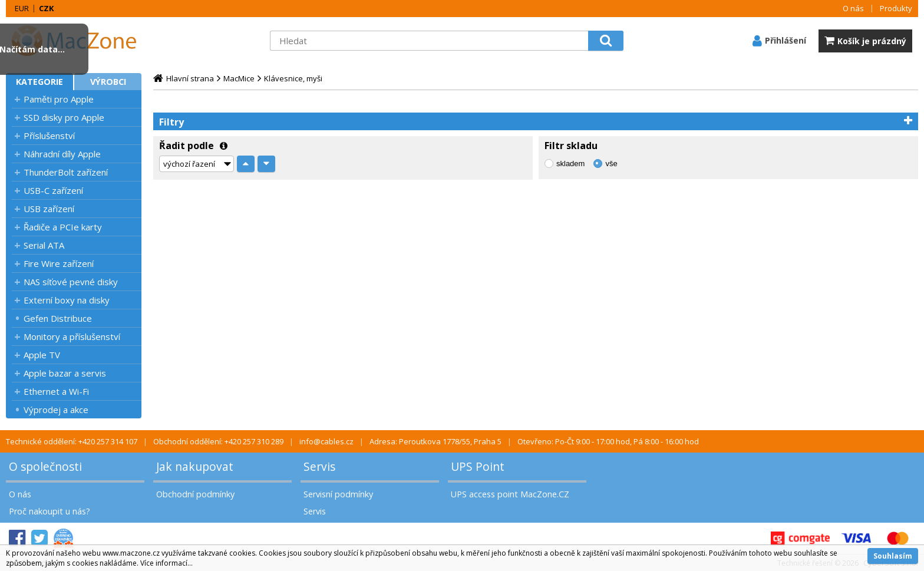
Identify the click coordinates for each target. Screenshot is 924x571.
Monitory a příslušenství (72, 336)
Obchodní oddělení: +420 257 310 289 (218, 441)
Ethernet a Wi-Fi (56, 391)
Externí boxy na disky (67, 300)
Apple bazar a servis (65, 373)
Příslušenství (49, 136)
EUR (22, 8)
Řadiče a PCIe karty (63, 227)
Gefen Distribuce (58, 318)
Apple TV (42, 355)
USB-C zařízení (53, 190)
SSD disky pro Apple (64, 117)
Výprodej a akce (56, 410)
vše (611, 164)
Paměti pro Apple (59, 99)
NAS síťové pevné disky (71, 282)
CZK (46, 8)
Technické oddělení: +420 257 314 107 (72, 441)
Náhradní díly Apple (62, 154)
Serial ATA (44, 245)
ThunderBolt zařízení (66, 172)
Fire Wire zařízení (59, 263)
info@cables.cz (326, 441)
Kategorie (39, 82)
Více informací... (166, 563)
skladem (570, 164)
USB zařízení (49, 209)
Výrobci (108, 82)
